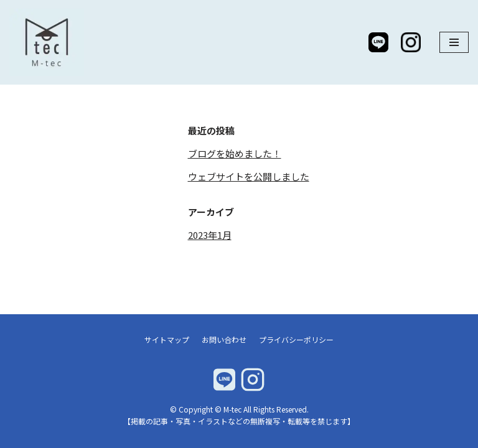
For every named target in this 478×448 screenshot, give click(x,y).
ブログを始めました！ (235, 153)
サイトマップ (167, 339)
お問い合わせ (224, 339)
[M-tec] (50, 42)
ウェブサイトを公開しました (249, 176)
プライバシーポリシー (296, 339)
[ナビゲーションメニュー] (454, 42)
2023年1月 (210, 235)
